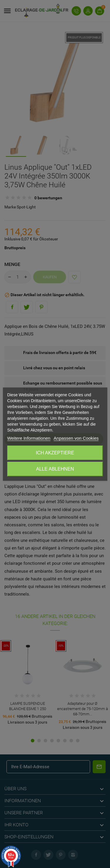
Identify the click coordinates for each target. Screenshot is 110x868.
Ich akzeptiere (55, 453)
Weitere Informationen (29, 438)
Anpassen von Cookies (76, 438)
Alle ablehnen (55, 469)
